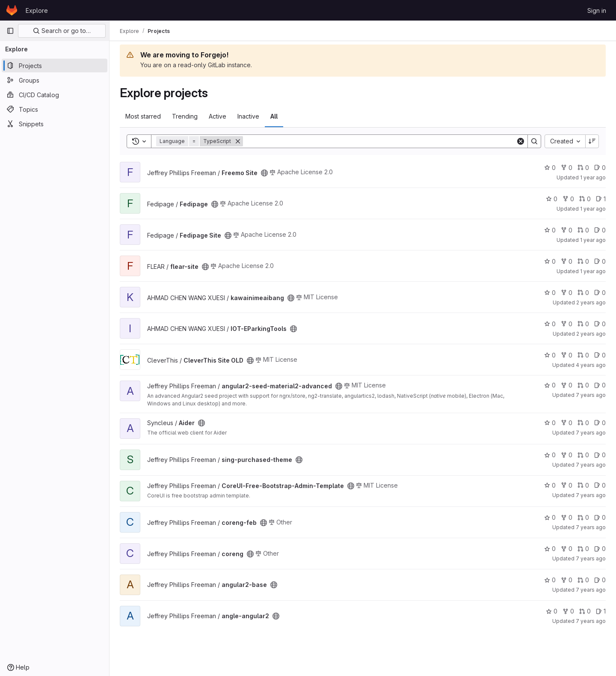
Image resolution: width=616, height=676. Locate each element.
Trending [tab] (185, 116)
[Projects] (55, 66)
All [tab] (274, 116)
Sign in (597, 10)
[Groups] (55, 80)
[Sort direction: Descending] (592, 141)
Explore (37, 10)
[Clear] (521, 141)
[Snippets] (55, 124)
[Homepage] (12, 10)
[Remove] (238, 141)
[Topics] (55, 109)
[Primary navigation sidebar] (10, 31)
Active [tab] (218, 116)
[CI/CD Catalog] (55, 95)
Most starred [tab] (143, 116)
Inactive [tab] (248, 116)
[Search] (379, 141)
